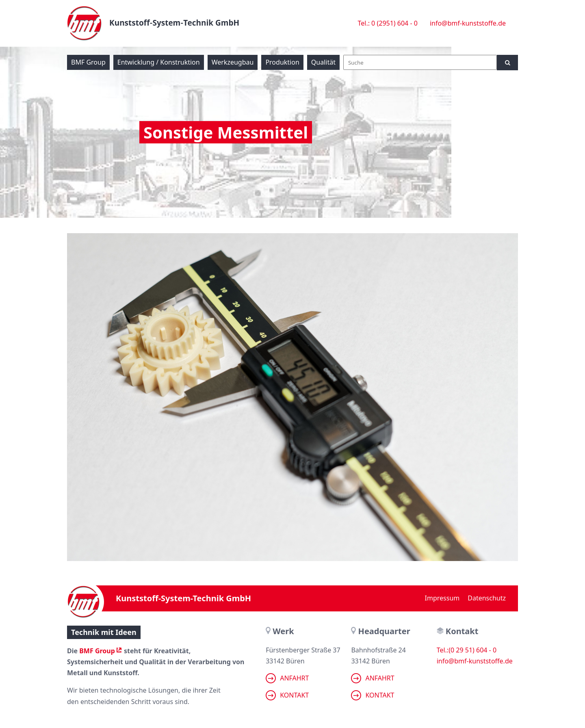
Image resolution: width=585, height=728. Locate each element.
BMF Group (88, 62)
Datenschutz (487, 598)
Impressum (442, 598)
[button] (18, 710)
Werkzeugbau (233, 62)
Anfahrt (287, 678)
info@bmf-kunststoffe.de (468, 23)
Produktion (282, 62)
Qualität (323, 62)
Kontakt (287, 695)
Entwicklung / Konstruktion (159, 62)
